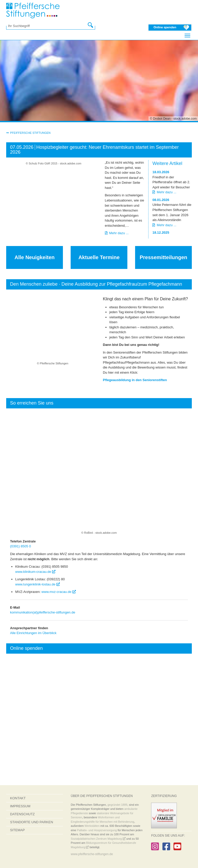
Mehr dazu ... (117, 233)
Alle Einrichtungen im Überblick (33, 633)
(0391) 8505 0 (20, 546)
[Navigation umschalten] (187, 36)
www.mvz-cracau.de (59, 592)
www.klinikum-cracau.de (35, 571)
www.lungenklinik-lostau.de (38, 584)
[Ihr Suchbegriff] (48, 26)
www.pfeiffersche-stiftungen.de (92, 854)
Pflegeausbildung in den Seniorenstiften (135, 380)
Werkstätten (92, 826)
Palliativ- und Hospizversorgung (97, 830)
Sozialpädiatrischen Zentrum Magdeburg (98, 839)
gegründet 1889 (117, 805)
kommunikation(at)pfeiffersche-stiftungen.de (43, 612)
